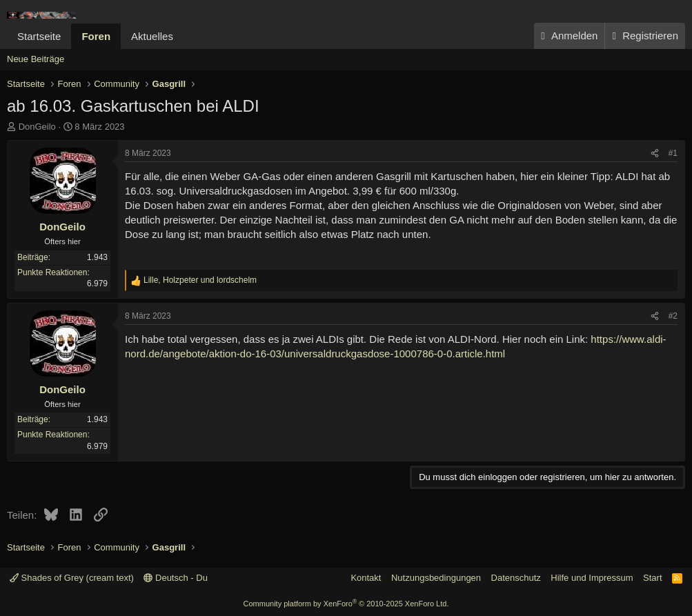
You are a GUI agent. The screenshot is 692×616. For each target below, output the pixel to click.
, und (200, 280)
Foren (96, 36)
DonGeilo (37, 127)
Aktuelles (152, 36)
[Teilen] (655, 153)
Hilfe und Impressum (592, 578)
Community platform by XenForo (346, 604)
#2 (673, 316)
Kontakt (366, 578)
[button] (184, 36)
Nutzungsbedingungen (436, 578)
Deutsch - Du (175, 578)
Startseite (39, 36)
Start (652, 578)
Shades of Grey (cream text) (72, 578)
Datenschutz (516, 578)
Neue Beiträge (36, 59)
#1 (673, 153)
